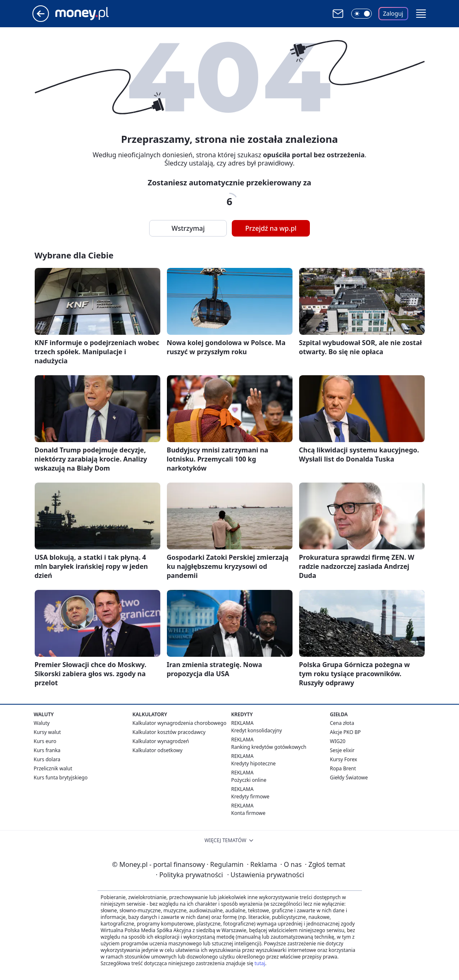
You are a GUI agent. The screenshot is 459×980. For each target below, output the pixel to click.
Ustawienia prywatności (266, 875)
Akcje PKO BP (346, 732)
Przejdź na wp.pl (271, 228)
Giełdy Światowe (349, 778)
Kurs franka (47, 750)
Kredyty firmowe (251, 797)
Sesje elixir (342, 750)
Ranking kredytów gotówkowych (269, 747)
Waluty (42, 723)
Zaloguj (393, 13)
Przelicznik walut (53, 768)
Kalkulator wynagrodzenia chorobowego (180, 723)
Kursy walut (48, 732)
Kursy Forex (344, 759)
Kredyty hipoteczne (254, 763)
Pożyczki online (249, 780)
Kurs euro (45, 741)
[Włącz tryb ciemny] (361, 14)
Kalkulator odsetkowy (158, 750)
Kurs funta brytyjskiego (61, 778)
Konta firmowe (249, 813)
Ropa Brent (343, 768)
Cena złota (342, 723)
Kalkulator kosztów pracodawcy (169, 732)
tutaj (260, 963)
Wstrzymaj (188, 228)
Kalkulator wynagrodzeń (161, 741)
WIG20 (338, 741)
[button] (421, 14)
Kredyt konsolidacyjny (257, 730)
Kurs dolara (47, 759)
